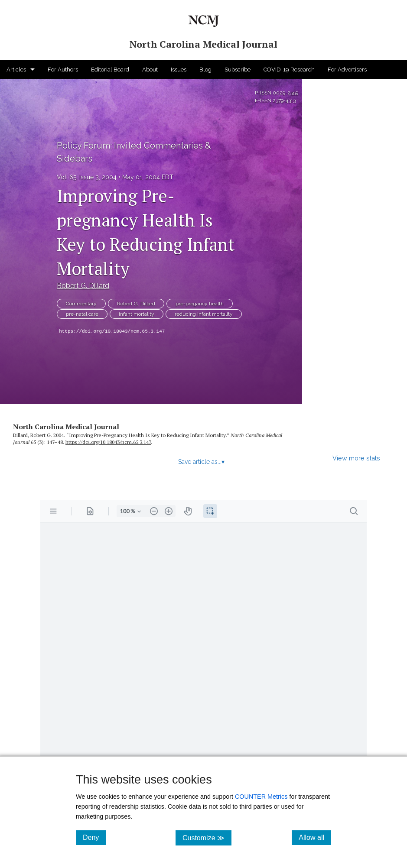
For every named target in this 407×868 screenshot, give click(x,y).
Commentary (81, 304)
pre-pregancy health (200, 304)
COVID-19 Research (289, 70)
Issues (179, 70)
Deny (94, 837)
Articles (16, 70)
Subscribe (238, 70)
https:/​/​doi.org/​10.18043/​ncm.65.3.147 (108, 442)
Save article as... (201, 462)
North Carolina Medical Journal (66, 427)
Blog (205, 70)
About (150, 70)
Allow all (315, 837)
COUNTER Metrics (261, 797)
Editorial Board (110, 70)
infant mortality (137, 314)
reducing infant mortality (204, 314)
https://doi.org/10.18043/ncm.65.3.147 (112, 331)
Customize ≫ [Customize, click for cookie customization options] (207, 837)
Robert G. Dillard (83, 286)
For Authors (63, 70)
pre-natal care (82, 314)
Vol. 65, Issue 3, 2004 (87, 177)
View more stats (356, 458)
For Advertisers (347, 70)
